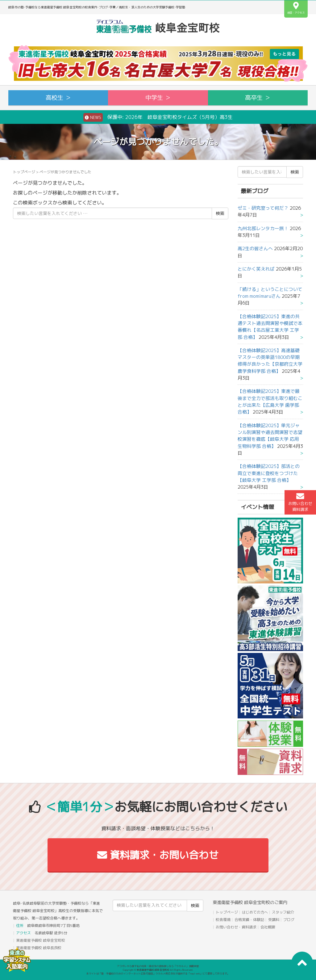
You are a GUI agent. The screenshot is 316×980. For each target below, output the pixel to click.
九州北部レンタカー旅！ (263, 228)
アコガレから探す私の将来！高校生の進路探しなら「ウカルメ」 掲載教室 (158, 966)
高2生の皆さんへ (255, 248)
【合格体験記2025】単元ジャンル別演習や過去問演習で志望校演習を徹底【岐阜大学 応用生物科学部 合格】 (270, 436)
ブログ (289, 920)
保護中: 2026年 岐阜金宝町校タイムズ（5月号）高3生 (158, 117)
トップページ (24, 172)
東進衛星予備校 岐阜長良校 (39, 948)
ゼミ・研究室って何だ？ (263, 208)
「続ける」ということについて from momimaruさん (270, 293)
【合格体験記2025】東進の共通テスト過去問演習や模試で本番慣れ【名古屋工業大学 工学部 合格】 (270, 327)
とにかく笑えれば (256, 269)
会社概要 (268, 927)
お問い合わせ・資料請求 (236, 927)
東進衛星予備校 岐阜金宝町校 (41, 940)
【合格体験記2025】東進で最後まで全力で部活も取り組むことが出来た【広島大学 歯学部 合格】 (270, 402)
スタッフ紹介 (283, 912)
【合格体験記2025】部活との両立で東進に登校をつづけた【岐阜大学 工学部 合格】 (269, 473)
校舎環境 (223, 920)
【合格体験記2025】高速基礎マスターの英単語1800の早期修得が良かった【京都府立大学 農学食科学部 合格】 (270, 361)
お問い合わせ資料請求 (300, 502)
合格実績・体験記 (249, 920)
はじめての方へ (255, 912)
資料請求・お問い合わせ (158, 855)
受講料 (274, 920)
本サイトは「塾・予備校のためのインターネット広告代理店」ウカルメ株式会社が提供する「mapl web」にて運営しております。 (158, 974)
